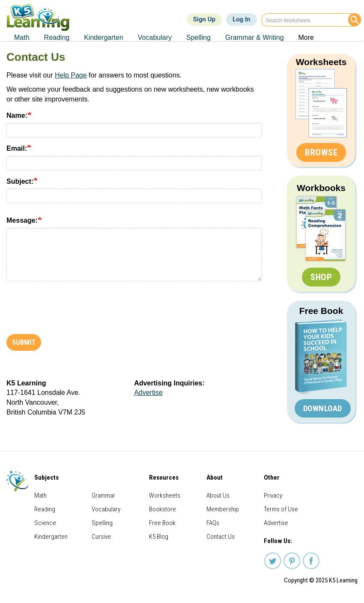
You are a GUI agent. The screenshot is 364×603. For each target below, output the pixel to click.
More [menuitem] (306, 37)
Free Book (321, 311)
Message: (22, 220)
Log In (242, 19)
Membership (223, 509)
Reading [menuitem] (57, 37)
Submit (24, 342)
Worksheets (321, 62)
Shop (321, 277)
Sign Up (204, 19)
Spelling (102, 523)
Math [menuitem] (22, 37)
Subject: (20, 181)
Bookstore (163, 509)
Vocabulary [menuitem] (155, 37)
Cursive (101, 537)
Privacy (273, 496)
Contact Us (221, 537)
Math (40, 496)
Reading (45, 509)
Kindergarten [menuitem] (104, 37)
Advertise (148, 393)
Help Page (71, 75)
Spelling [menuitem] (198, 37)
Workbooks (321, 188)
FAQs (213, 523)
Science (45, 523)
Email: (17, 148)
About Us (218, 496)
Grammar (103, 496)
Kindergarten (51, 537)
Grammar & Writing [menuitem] (255, 37)
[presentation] (72, 304)
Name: (17, 115)
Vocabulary (106, 509)
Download (323, 408)
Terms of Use (281, 509)
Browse (321, 152)
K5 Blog (159, 537)
